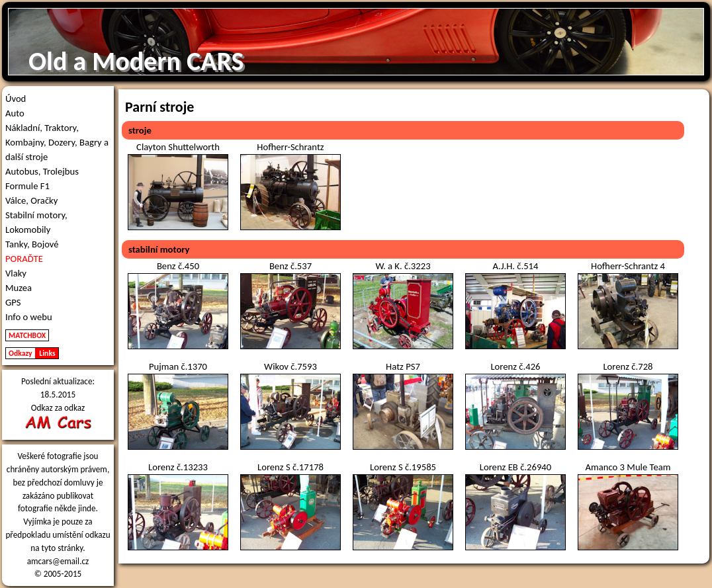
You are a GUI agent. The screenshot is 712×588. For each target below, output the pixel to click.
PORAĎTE (24, 259)
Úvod (16, 99)
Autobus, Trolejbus (42, 171)
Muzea (19, 288)
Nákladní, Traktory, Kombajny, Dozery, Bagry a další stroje (57, 142)
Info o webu (29, 317)
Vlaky (16, 273)
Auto (15, 113)
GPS (13, 302)
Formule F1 (27, 186)
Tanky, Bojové (32, 244)
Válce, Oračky (31, 200)
